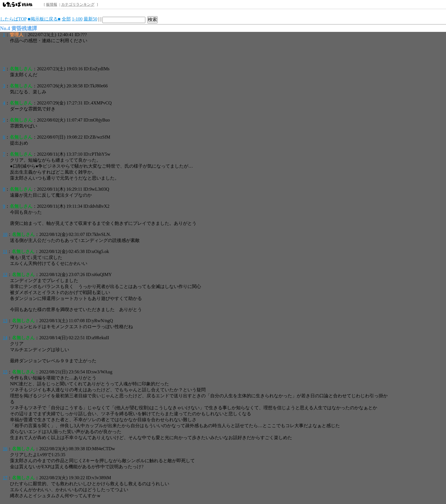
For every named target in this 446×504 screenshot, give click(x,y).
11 (5, 251)
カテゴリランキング (78, 4)
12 (5, 274)
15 (5, 372)
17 (5, 478)
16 (5, 449)
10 (5, 234)
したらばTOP (13, 19)
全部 (66, 19)
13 (5, 321)
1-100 (77, 19)
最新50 (90, 19)
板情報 (52, 4)
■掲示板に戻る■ (44, 19)
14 (5, 338)
